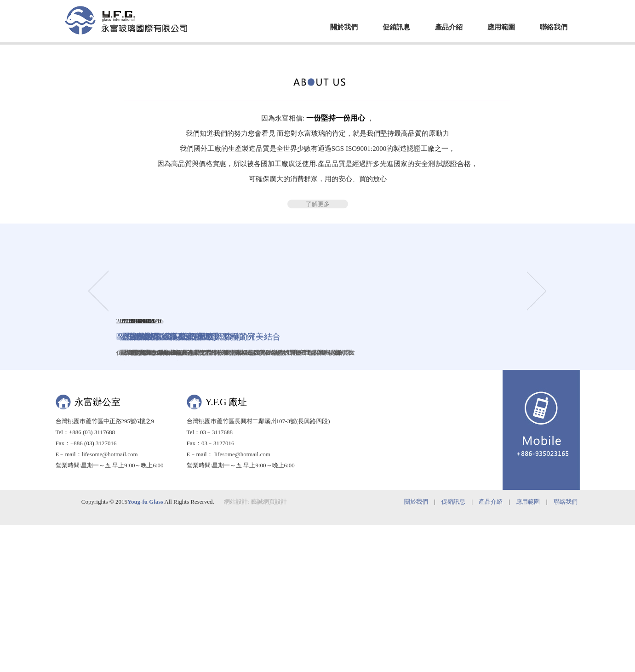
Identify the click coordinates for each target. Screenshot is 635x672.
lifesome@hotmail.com (110, 601)
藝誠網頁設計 (269, 648)
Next (537, 145)
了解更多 (318, 395)
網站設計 (236, 648)
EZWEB (126, 20)
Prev (98, 145)
